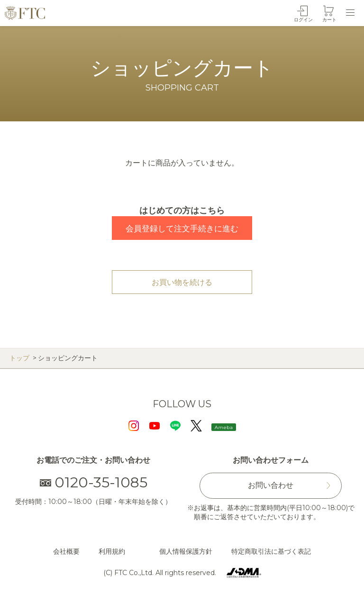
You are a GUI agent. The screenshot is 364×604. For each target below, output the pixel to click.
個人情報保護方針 (186, 551)
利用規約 (112, 551)
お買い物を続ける (182, 282)
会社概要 (66, 551)
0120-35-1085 (94, 482)
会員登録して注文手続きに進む (182, 229)
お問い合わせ (271, 485)
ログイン (303, 20)
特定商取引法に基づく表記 (271, 551)
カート (329, 20)
